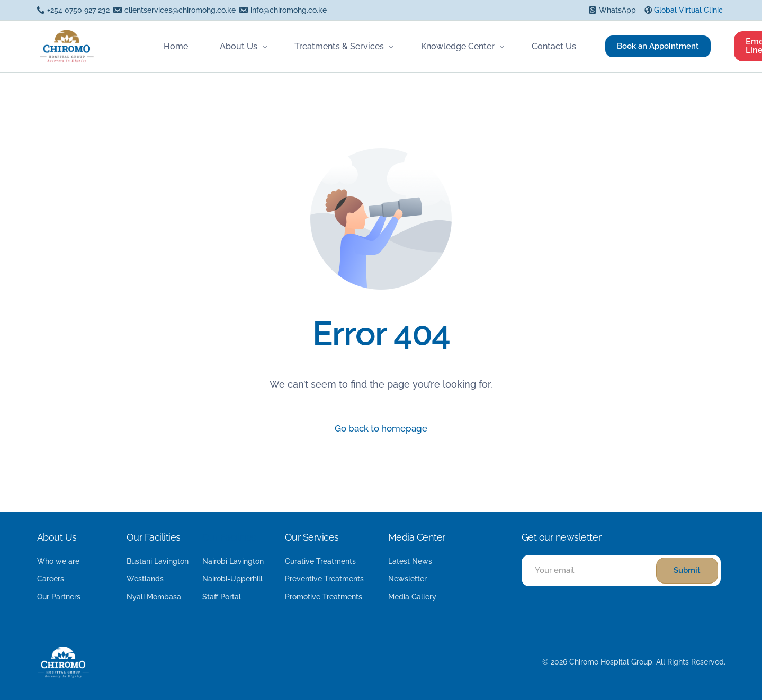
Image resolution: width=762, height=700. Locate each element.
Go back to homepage (381, 429)
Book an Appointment (656, 46)
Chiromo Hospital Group (611, 662)
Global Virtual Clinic (688, 10)
